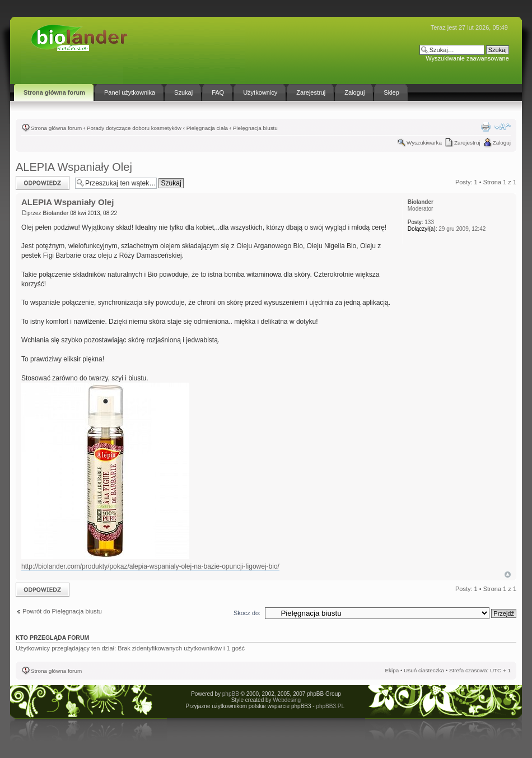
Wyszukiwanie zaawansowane (467, 58)
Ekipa (392, 670)
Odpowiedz (43, 183)
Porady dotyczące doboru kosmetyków (134, 128)
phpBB (231, 694)
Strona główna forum (56, 128)
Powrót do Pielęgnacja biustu (62, 611)
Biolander (55, 213)
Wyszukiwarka (424, 143)
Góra (508, 575)
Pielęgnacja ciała (207, 128)
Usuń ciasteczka (424, 670)
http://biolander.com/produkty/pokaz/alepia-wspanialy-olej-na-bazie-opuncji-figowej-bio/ (150, 566)
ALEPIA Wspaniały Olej (74, 167)
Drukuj (486, 127)
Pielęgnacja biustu (255, 128)
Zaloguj (502, 143)
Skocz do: (247, 613)
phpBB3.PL (330, 706)
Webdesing (287, 700)
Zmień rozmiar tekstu (503, 127)
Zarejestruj (467, 143)
